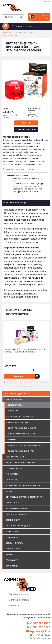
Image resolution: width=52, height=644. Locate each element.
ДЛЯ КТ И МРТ (12, 531)
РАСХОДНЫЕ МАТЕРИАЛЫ (17, 509)
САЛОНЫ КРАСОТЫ (14, 503)
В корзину (19, 376)
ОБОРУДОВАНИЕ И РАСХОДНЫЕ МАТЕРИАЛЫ (25, 497)
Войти (47, 2)
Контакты (14, 605)
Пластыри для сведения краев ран (25, 445)
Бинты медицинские (18, 422)
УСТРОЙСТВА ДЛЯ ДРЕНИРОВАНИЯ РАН (23, 486)
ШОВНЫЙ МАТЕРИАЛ (15, 457)
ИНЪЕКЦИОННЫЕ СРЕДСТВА (18, 526)
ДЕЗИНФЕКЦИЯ (13, 566)
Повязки (12, 440)
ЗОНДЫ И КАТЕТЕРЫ (15, 543)
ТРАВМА (9, 554)
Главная (8, 33)
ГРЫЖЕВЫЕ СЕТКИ (14, 468)
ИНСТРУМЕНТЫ (13, 480)
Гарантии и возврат (19, 594)
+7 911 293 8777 (38, 627)
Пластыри (13, 411)
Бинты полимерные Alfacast (22, 428)
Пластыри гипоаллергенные (22, 434)
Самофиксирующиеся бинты (22, 417)
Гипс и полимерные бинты (21, 451)
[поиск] (13, 17)
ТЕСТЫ (9, 491)
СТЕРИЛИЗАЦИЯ (13, 520)
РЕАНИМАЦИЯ (12, 560)
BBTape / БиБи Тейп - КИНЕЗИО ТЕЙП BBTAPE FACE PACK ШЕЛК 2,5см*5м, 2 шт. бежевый (26, 351)
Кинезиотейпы (11, 35)
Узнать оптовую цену (26, 129)
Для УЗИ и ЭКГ (12, 537)
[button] (31, 26)
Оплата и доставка (19, 600)
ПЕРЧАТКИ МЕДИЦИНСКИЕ (17, 514)
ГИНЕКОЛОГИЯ (12, 474)
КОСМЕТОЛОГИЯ (13, 549)
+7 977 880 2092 (38, 623)
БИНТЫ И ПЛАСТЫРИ (24, 33)
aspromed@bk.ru (38, 631)
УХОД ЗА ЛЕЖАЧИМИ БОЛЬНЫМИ (20, 463)
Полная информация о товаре (18, 169)
